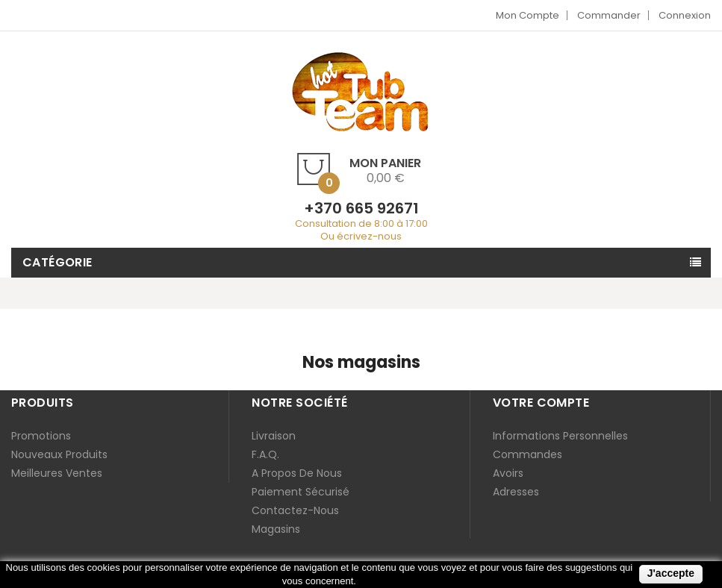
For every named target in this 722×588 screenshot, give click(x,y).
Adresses (516, 492)
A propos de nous (297, 473)
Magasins (276, 529)
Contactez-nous (295, 510)
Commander (609, 15)
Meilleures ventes (57, 473)
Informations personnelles (560, 436)
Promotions (41, 436)
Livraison (274, 436)
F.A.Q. (265, 454)
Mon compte (528, 15)
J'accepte (671, 573)
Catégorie (57, 262)
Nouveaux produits (59, 454)
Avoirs (508, 473)
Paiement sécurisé (301, 492)
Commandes (528, 454)
